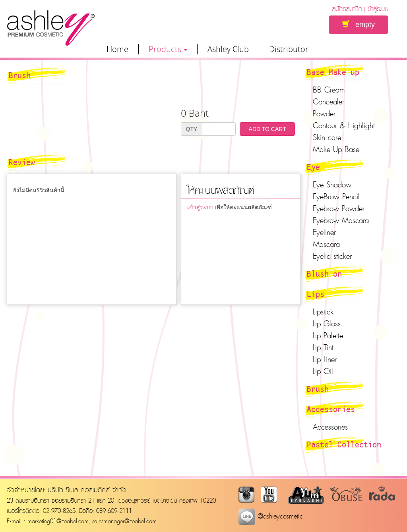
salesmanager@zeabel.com (124, 521)
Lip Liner (325, 359)
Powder (324, 114)
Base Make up (333, 72)
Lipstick (323, 312)
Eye (313, 167)
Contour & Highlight (344, 125)
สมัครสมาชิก (347, 9)
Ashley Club (228, 49)
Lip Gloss (327, 324)
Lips (316, 294)
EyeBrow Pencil (336, 197)
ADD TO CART (267, 129)
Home (117, 49)
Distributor (289, 49)
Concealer (329, 102)
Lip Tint (323, 347)
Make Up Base (336, 149)
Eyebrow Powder (339, 208)
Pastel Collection (344, 444)
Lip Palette (328, 335)
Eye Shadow (332, 185)
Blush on (324, 274)
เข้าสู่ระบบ (377, 9)
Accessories (331, 409)
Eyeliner (324, 232)
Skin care (327, 137)
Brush (318, 389)
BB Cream (329, 90)
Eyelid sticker (332, 256)
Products (168, 49)
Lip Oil (323, 371)
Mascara (326, 244)
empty (359, 24)
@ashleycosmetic (271, 516)
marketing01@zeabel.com (58, 521)
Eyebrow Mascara (341, 220)
